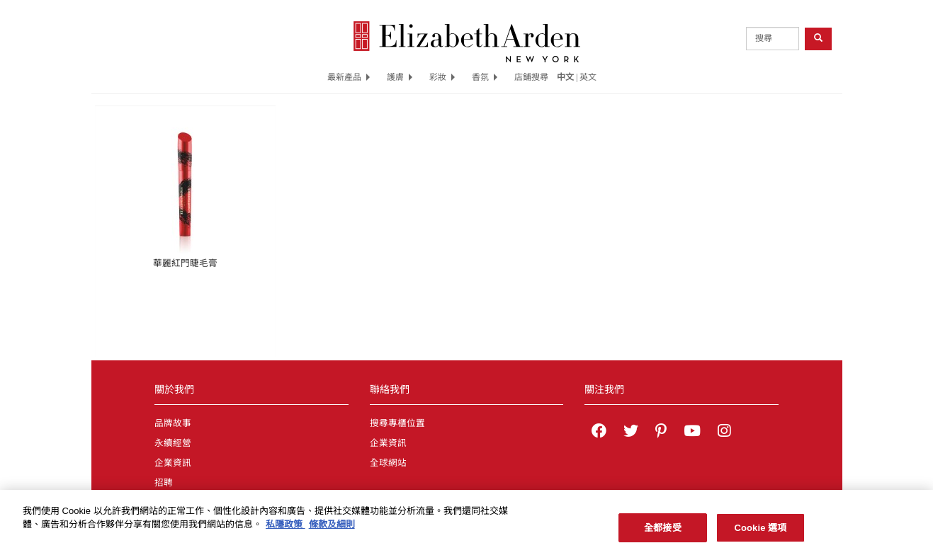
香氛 (485, 77)
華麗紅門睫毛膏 (185, 263)
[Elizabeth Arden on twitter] (631, 433)
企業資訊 (173, 463)
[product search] (773, 39)
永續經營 (173, 443)
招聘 (164, 483)
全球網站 (388, 463)
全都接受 (663, 531)
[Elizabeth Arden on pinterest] (661, 433)
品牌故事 (173, 423)
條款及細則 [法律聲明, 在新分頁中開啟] (332, 528)
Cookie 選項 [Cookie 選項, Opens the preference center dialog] (760, 531)
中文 (565, 77)
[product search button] (818, 39)
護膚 (400, 77)
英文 (588, 77)
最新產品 (349, 77)
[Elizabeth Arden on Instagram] (724, 433)
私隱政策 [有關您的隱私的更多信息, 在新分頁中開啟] (285, 528)
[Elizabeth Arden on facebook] (599, 433)
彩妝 (442, 77)
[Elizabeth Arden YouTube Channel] (692, 433)
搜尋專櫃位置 (397, 423)
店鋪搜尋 (531, 77)
